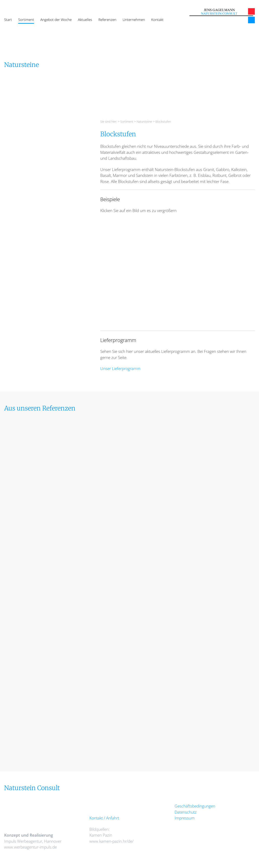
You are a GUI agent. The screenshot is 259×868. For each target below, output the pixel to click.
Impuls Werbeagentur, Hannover (33, 841)
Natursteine (144, 122)
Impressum (185, 818)
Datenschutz (186, 812)
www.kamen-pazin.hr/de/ (111, 841)
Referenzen (107, 20)
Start (8, 20)
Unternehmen (134, 20)
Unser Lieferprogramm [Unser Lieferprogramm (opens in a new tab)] (120, 369)
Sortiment (26, 20)
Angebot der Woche (56, 20)
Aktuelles (85, 20)
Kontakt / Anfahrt (104, 818)
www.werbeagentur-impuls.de (30, 847)
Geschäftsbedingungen (195, 806)
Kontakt (157, 20)
